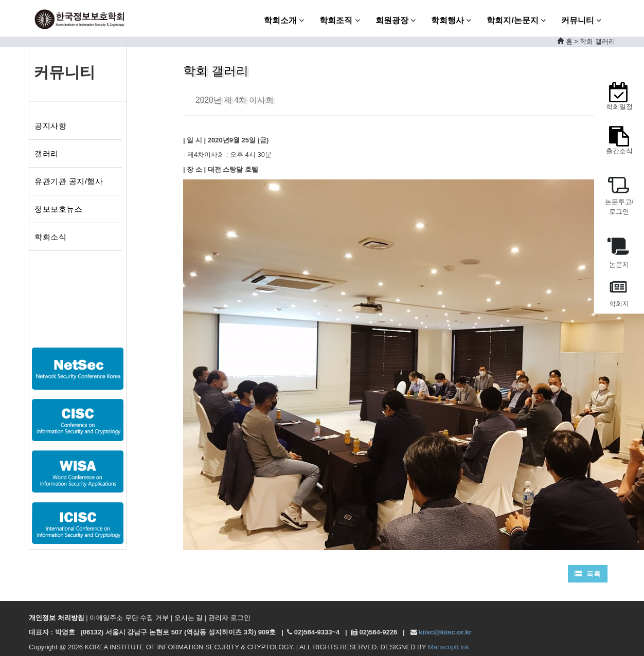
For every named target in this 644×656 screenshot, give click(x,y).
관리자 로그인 (229, 618)
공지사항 (50, 126)
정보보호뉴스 (58, 209)
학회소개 (284, 20)
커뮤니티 (581, 20)
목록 (588, 574)
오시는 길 (189, 618)
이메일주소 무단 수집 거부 (129, 618)
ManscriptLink (449, 647)
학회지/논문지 (516, 20)
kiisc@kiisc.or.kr (445, 632)
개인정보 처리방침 (57, 618)
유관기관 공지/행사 (69, 181)
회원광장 (396, 20)
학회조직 (339, 20)
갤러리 (47, 153)
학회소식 (50, 237)
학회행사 (451, 20)
